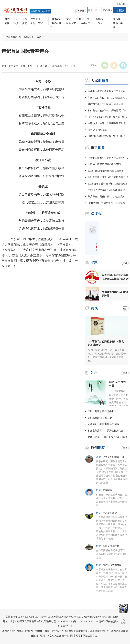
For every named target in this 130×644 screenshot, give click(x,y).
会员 (25, 19)
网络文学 (86, 23)
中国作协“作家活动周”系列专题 (115, 294)
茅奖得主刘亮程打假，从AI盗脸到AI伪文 (108, 196)
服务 (16, 19)
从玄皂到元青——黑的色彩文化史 (105, 431)
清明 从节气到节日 (97, 130)
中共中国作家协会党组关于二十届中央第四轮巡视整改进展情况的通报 (108, 91)
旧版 (121, 4)
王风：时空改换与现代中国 (102, 411)
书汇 (88, 19)
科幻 (79, 19)
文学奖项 (36, 19)
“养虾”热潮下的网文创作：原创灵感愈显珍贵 (108, 203)
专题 (33, 23)
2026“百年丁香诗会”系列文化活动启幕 (108, 184)
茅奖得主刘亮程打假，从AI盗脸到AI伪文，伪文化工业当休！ (108, 98)
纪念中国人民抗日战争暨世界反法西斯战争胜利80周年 (115, 277)
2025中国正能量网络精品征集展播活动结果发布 (108, 171)
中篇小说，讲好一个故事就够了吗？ (107, 123)
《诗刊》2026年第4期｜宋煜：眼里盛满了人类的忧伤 (108, 136)
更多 (125, 263)
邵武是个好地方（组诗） (116, 457)
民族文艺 (71, 23)
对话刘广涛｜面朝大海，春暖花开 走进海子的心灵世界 (108, 104)
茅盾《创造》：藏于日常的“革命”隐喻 (107, 437)
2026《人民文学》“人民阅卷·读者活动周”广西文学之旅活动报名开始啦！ (108, 190)
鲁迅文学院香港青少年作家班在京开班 (108, 177)
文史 (69, 19)
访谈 (16, 23)
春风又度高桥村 (111, 546)
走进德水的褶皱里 (112, 565)
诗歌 (39, 37)
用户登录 (80, 11)
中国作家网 (12, 37)
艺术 (41, 23)
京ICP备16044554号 (36, 617)
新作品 (99, 19)
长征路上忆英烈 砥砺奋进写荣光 (105, 164)
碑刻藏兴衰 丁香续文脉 (100, 418)
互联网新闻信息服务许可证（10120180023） (101, 617)
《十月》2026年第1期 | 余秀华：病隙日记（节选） (108, 117)
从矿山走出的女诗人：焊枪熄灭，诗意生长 (108, 110)
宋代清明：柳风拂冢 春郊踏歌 (103, 424)
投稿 (25, 23)
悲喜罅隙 (107, 490)
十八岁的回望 (110, 513)
